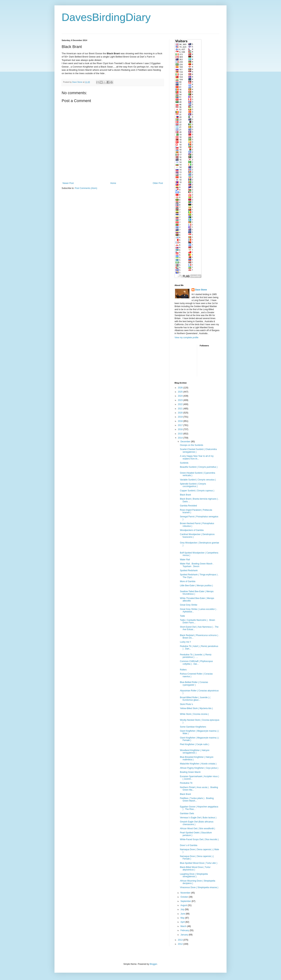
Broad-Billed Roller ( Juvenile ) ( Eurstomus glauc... (195, 699)
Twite (182, 616)
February (185, 930)
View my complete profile (186, 338)
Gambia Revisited (188, 506)
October (185, 897)
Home (113, 183)
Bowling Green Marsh (190, 772)
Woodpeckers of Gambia (192, 530)
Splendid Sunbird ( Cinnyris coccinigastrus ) (193, 485)
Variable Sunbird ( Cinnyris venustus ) (198, 480)
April (183, 922)
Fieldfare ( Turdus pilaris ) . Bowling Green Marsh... (197, 800)
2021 (181, 409)
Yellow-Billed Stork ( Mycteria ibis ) (196, 708)
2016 (181, 429)
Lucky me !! (185, 642)
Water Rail (185, 560)
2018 (181, 421)
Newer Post (68, 183)
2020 (181, 413)
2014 (181, 438)
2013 (181, 940)
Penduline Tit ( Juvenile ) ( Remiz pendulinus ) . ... (196, 656)
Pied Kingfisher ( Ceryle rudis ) (195, 744)
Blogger (153, 964)
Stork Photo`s (186, 704)
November (186, 893)
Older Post (158, 183)
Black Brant (185, 495)
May (183, 918)
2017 (181, 425)
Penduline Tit (186, 783)
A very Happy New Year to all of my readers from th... (197, 457)
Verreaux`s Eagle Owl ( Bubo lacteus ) (198, 818)
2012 (181, 944)
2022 (181, 404)
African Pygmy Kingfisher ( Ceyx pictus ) (199, 768)
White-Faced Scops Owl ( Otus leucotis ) (199, 839)
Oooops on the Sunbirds (191, 445)
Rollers (183, 670)
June (183, 914)
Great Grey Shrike (189, 605)
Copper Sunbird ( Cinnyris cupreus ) (197, 491)
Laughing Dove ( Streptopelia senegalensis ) (194, 875)
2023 (181, 400)
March (184, 926)
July (183, 909)
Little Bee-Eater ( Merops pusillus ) (196, 586)
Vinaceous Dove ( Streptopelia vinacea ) (199, 887)
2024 (181, 396)
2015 (181, 434)
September (186, 901)
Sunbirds (184, 463)
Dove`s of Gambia (189, 845)
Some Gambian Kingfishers (193, 727)
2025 (181, 392)
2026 (181, 388)
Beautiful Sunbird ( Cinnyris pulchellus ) (199, 467)
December (186, 442)
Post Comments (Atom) (86, 188)
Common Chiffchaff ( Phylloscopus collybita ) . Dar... (196, 663)
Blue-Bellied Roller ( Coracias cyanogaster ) (194, 683)
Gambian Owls (187, 813)
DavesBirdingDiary (106, 17)
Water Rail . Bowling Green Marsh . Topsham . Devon (197, 565)
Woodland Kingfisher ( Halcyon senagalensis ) (195, 752)
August (184, 905)
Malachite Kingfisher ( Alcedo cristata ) (198, 764)
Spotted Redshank (189, 570)
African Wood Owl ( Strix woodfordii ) (197, 829)
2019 (181, 417)
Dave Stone (201, 290)
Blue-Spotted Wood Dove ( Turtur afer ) (199, 863)
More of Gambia (188, 581)
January (185, 935)
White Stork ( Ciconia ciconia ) (194, 714)
